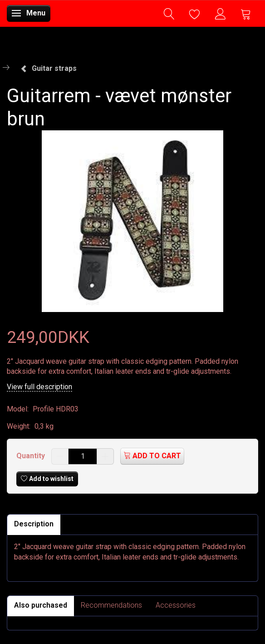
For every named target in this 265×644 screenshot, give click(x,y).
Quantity (32, 456)
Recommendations (111, 605)
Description (34, 524)
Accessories (176, 605)
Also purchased (41, 605)
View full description (39, 387)
